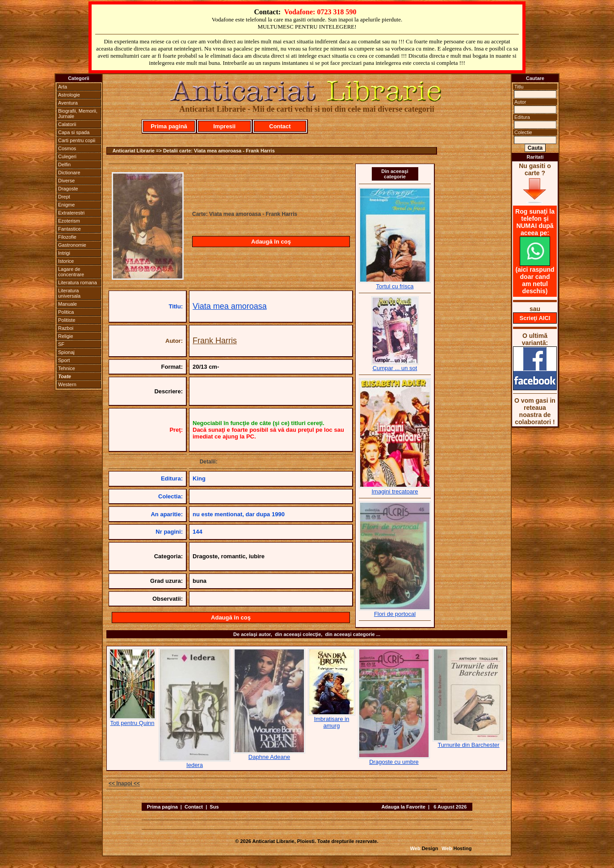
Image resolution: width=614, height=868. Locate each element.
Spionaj (66, 352)
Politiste (67, 320)
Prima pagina (162, 807)
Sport (64, 360)
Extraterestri (71, 213)
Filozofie (67, 237)
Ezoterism (69, 221)
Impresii (224, 126)
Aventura (68, 103)
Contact (280, 126)
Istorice (66, 261)
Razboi (66, 328)
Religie (66, 336)
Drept (64, 197)
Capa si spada (74, 132)
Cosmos (67, 148)
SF (61, 344)
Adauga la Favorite (403, 807)
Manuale (67, 304)
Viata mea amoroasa (230, 306)
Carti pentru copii (77, 140)
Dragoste (68, 189)
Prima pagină (169, 126)
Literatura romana (78, 282)
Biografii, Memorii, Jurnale (78, 114)
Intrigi (64, 253)
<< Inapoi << (124, 784)
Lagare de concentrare (71, 272)
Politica (66, 312)
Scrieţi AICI (535, 318)
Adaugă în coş (271, 242)
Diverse (66, 181)
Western (67, 384)
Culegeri (67, 156)
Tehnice (67, 368)
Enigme (66, 205)
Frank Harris (215, 341)
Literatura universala (69, 293)
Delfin (64, 164)
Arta (63, 87)
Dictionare (69, 173)
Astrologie (69, 95)
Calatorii (67, 124)
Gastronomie (72, 245)
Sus (214, 807)
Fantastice (69, 229)
